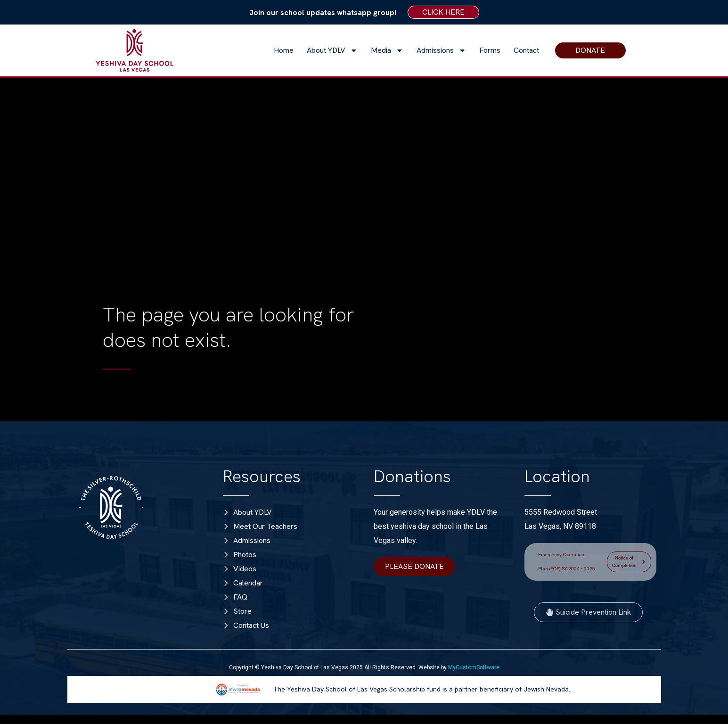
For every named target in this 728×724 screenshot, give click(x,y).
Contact (526, 50)
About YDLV (332, 50)
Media (387, 50)
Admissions (441, 50)
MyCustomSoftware (474, 667)
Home (284, 50)
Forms (490, 50)
